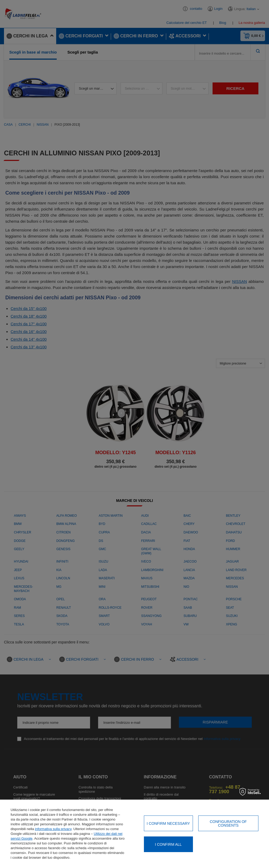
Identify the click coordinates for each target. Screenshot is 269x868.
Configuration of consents (228, 823)
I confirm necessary (168, 823)
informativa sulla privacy (53, 829)
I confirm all (168, 844)
